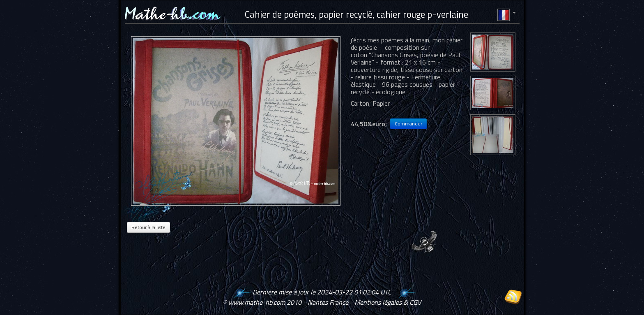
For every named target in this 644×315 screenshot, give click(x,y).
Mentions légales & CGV (388, 302)
